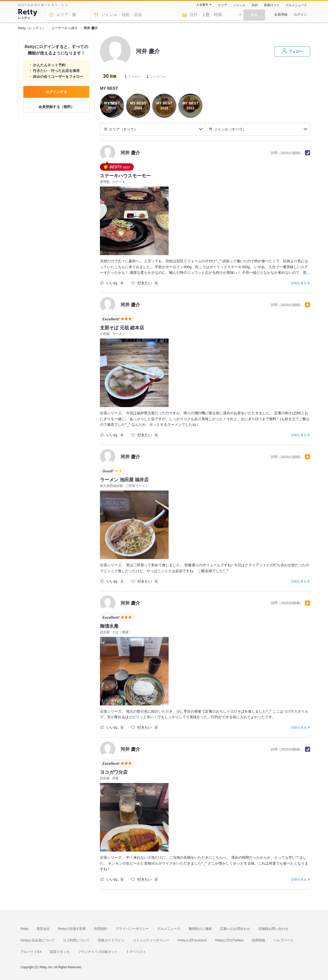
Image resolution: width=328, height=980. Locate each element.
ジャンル (239, 5)
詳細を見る (299, 283)
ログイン (300, 14)
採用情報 (259, 940)
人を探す (202, 5)
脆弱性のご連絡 (200, 929)
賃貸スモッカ (60, 952)
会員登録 (281, 14)
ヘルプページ (283, 940)
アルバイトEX (31, 952)
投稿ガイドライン (111, 940)
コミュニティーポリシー (151, 940)
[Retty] (28, 13)
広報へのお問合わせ (235, 929)
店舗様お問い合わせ (273, 929)
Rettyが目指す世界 (72, 929)
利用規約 (101, 929)
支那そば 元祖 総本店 (122, 328)
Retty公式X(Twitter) (229, 940)
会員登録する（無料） (56, 107)
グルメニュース (296, 5)
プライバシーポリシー (132, 929)
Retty (24, 929)
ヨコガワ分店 (114, 772)
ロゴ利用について (76, 940)
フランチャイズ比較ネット (98, 952)
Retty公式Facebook (192, 940)
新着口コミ (272, 5)
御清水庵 (109, 626)
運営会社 (43, 929)
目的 (255, 5)
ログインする (56, 92)
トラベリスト (136, 952)
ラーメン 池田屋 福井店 (124, 480)
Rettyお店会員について (38, 940)
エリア (222, 5)
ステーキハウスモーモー (125, 176)
